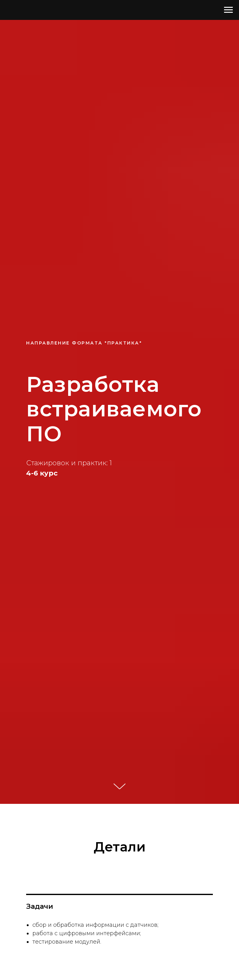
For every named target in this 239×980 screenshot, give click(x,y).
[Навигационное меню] (228, 10)
